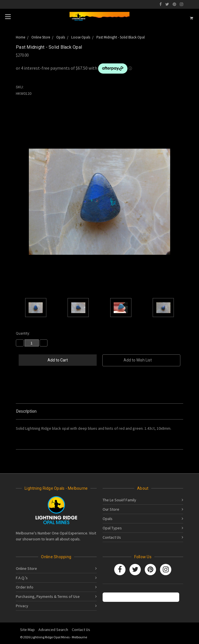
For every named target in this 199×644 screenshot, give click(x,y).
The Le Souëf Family (119, 500)
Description (26, 411)
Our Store (111, 509)
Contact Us (112, 537)
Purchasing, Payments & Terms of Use (48, 596)
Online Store (26, 568)
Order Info (25, 587)
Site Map (27, 630)
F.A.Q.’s (22, 578)
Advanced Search (53, 630)
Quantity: (23, 333)
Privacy (22, 606)
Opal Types (112, 528)
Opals (108, 519)
